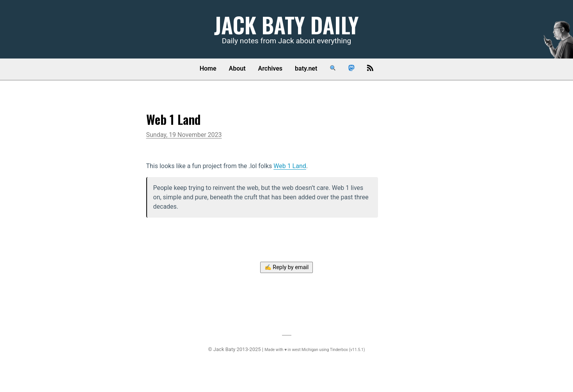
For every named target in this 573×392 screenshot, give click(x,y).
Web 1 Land (290, 166)
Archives (270, 68)
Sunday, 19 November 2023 (184, 135)
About (237, 68)
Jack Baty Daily (286, 24)
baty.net (306, 68)
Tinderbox (339, 350)
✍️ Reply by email (287, 267)
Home (208, 68)
